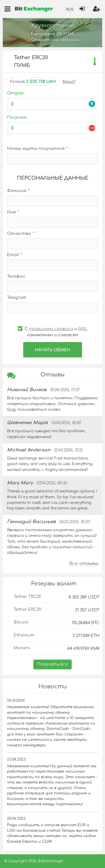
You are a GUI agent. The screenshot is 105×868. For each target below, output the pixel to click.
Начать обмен (53, 350)
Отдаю (15, 93)
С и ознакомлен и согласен (53, 332)
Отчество (19, 234)
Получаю (17, 117)
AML (83, 329)
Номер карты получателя (36, 148)
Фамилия (17, 191)
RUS (70, 9)
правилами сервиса (51, 329)
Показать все (53, 664)
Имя (11, 212)
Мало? (69, 82)
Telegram (17, 297)
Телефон (16, 276)
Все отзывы (83, 564)
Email (13, 255)
